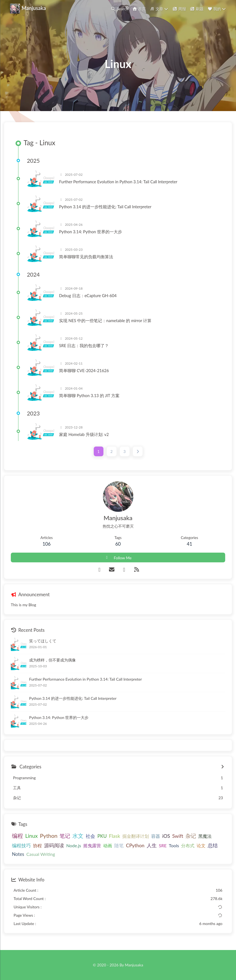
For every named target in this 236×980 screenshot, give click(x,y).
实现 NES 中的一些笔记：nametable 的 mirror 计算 (105, 320)
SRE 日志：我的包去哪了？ (84, 345)
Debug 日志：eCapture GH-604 (88, 295)
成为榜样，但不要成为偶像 (52, 660)
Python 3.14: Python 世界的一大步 (91, 232)
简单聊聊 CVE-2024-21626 (84, 370)
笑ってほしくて (43, 641)
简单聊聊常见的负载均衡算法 (86, 257)
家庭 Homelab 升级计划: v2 (84, 434)
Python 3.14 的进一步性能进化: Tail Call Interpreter (105, 207)
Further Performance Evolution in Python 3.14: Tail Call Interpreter (118, 182)
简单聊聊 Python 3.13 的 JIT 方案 (89, 395)
